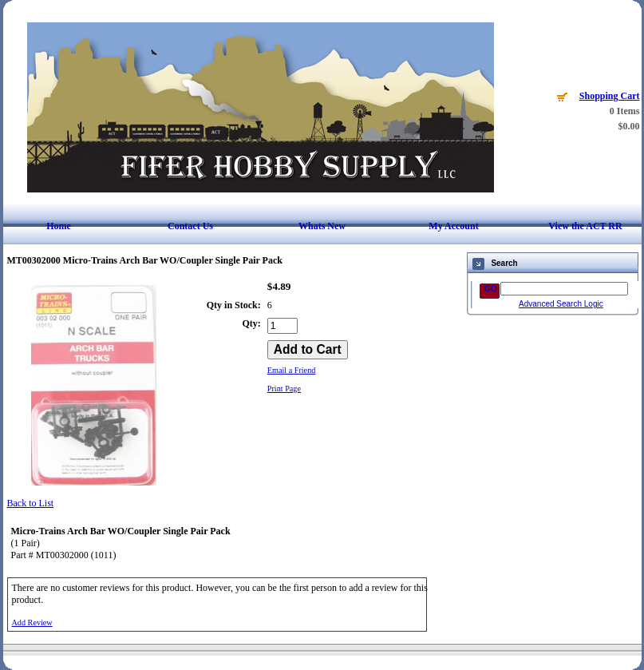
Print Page (284, 389)
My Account (453, 226)
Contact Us (190, 226)
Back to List (31, 503)
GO (491, 289)
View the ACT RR (585, 226)
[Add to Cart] (308, 350)
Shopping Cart (610, 96)
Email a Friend (292, 370)
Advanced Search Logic (561, 304)
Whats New (322, 226)
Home (59, 226)
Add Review (32, 622)
